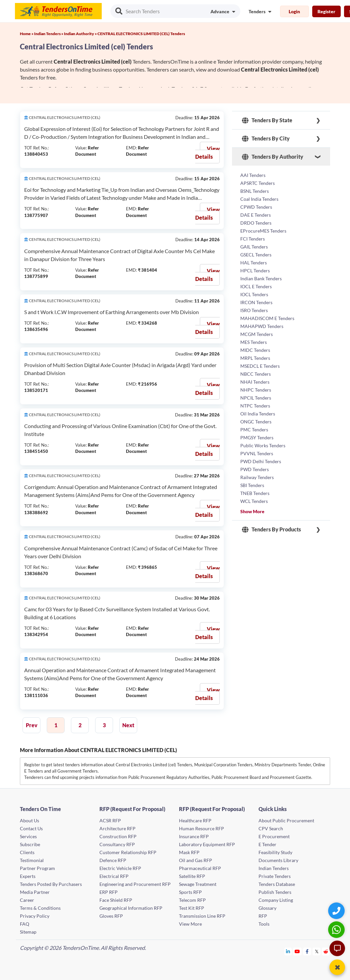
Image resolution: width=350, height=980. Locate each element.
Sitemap (28, 932)
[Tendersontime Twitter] (317, 951)
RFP (263, 916)
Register (326, 11)
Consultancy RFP (117, 844)
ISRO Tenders (254, 310)
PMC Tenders (254, 430)
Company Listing (276, 900)
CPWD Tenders (256, 207)
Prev (32, 725)
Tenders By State (267, 120)
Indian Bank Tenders (261, 278)
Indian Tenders (274, 868)
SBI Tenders (252, 485)
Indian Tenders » (49, 34)
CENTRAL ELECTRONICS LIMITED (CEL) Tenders (141, 34)
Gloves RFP (111, 916)
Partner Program (37, 868)
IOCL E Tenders (256, 286)
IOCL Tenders (254, 294)
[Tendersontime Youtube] (297, 951)
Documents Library (278, 860)
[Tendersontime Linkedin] (288, 951)
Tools (264, 924)
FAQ (25, 924)
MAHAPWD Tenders (262, 326)
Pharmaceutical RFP (200, 868)
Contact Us (31, 828)
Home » (27, 34)
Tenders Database (277, 884)
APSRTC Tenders (258, 183)
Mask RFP (189, 852)
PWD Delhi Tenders (261, 461)
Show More (252, 511)
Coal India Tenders (259, 199)
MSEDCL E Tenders (260, 366)
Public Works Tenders (263, 445)
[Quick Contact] (337, 911)
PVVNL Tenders (257, 453)
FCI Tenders (253, 239)
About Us (29, 820)
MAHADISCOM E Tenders (267, 318)
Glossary (267, 908)
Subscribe (30, 844)
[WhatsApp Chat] (337, 929)
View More (190, 924)
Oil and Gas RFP (196, 860)
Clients (27, 852)
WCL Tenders (254, 501)
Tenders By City (266, 138)
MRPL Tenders (255, 358)
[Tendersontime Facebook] (307, 951)
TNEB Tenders (255, 493)
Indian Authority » (81, 34)
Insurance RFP (194, 836)
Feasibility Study (275, 852)
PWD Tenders (255, 469)
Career (27, 900)
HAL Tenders (254, 263)
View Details (207, 153)
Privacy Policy (35, 916)
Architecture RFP (117, 828)
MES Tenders (254, 342)
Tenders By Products (271, 529)
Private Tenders (275, 876)
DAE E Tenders (256, 215)
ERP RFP (109, 892)
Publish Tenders (275, 892)
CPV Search (271, 828)
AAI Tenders (253, 175)
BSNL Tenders (255, 191)
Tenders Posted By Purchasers (51, 884)
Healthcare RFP (195, 820)
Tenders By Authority (273, 157)
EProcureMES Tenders (263, 231)
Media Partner (35, 892)
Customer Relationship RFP (128, 852)
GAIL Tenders (254, 247)
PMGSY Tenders (257, 437)
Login (294, 11)
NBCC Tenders (256, 374)
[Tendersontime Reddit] (326, 951)
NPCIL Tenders (256, 398)
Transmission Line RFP (202, 916)
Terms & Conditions (40, 908)
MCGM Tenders (257, 334)
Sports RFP (190, 892)
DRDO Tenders (256, 223)
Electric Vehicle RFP (120, 868)
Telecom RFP (192, 900)
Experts (28, 876)
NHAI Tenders (255, 382)
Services (28, 836)
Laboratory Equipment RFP (207, 844)
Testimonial (32, 860)
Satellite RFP (192, 876)
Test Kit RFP (192, 908)
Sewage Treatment (198, 884)
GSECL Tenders (256, 255)
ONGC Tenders (256, 422)
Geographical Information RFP (131, 908)
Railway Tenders (257, 477)
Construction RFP (118, 836)
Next (128, 725)
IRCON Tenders (256, 302)
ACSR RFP (110, 820)
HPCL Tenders (255, 271)
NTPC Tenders (255, 406)
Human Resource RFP (202, 828)
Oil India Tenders (258, 414)
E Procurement (274, 836)
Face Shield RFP (116, 900)
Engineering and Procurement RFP (135, 884)
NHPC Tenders (256, 390)
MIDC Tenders (255, 350)
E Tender (267, 844)
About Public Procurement (286, 820)
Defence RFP (113, 860)
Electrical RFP (114, 876)
